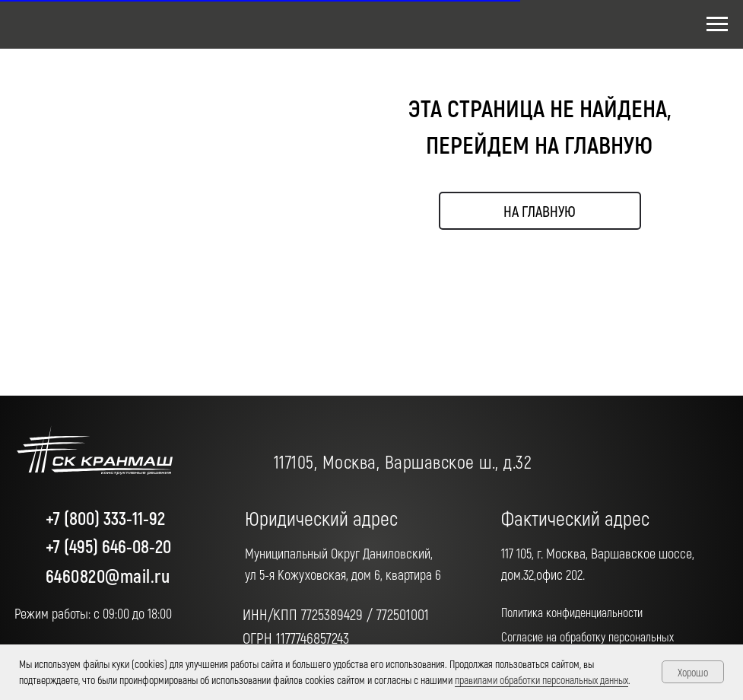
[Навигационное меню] (717, 24)
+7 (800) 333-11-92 (105, 518)
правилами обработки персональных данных (541, 680)
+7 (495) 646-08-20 (108, 546)
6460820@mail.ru (108, 576)
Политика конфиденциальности (572, 612)
